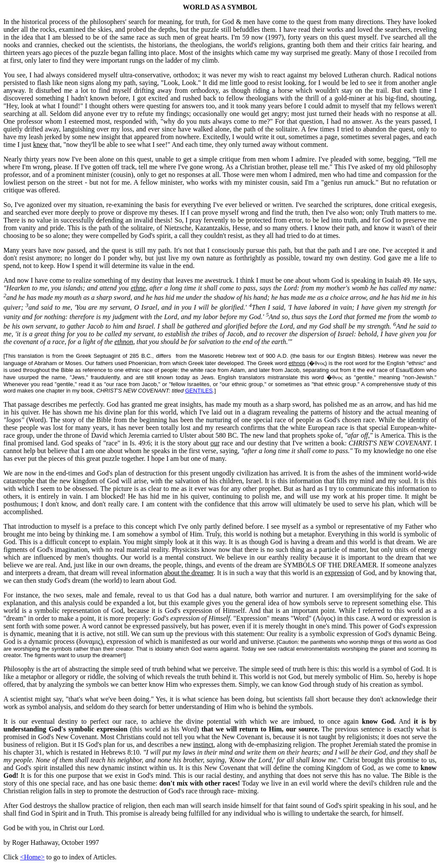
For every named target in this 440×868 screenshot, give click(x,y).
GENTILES (199, 391)
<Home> (32, 857)
